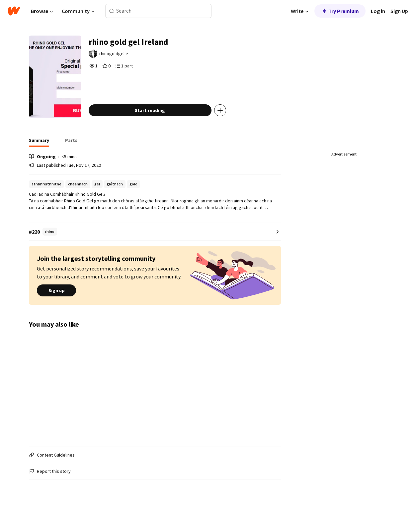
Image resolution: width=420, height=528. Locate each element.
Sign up (56, 305)
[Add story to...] (230, 124)
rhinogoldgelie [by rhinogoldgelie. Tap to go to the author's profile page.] (125, 55)
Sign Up (399, 11)
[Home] (14, 11)
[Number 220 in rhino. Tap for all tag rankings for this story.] (155, 246)
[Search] (112, 11)
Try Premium (340, 11)
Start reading (160, 124)
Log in (378, 11)
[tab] (39, 156)
